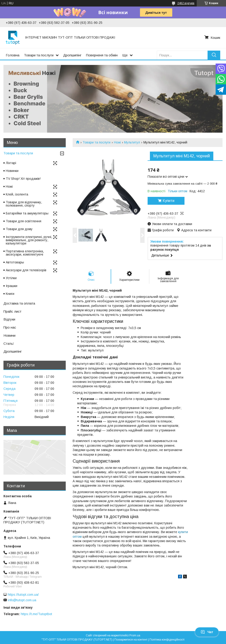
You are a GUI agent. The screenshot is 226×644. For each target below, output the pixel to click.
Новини (9, 335)
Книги (10, 294)
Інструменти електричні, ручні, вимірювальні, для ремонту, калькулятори (29, 240)
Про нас (10, 327)
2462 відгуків (186, 3)
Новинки (12, 171)
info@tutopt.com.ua (22, 600)
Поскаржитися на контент (131, 640)
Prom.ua (135, 635)
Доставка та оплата (19, 303)
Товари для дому (19, 229)
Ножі (117, 142)
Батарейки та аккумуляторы (27, 213)
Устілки (11, 278)
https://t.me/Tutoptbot (36, 614)
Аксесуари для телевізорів (26, 270)
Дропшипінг (72, 55)
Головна (13, 55)
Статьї (9, 343)
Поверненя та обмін (102, 55)
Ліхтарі (11, 163)
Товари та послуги (39, 55)
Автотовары (15, 262)
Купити (168, 201)
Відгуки (9, 319)
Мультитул (132, 142)
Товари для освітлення (24, 221)
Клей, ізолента (17, 194)
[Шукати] (214, 55)
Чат (207, 632)
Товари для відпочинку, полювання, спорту (24, 204)
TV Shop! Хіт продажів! (23, 179)
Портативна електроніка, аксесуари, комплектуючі (25, 253)
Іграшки (12, 286)
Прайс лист (12, 311)
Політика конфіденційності (167, 640)
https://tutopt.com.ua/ (23, 595)
